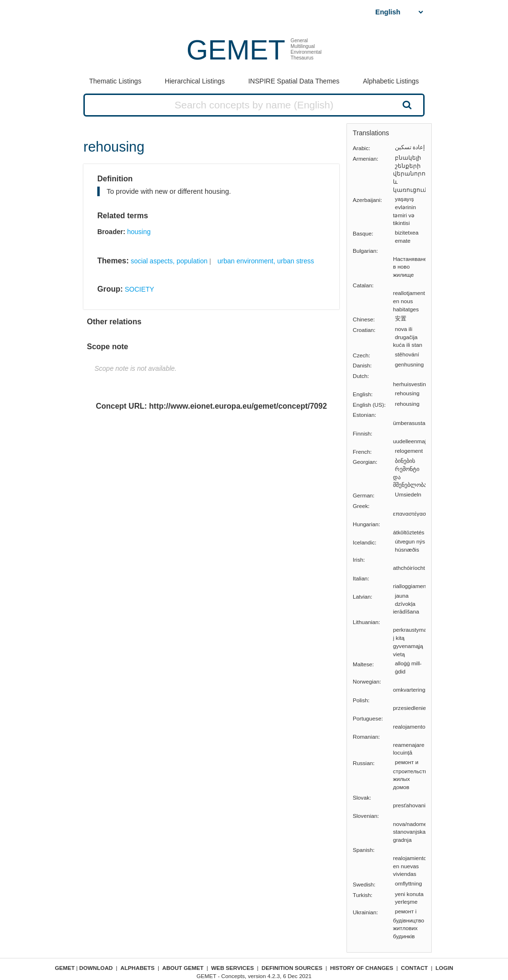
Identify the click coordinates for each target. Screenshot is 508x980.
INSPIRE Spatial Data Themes (294, 81)
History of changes (362, 968)
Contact (415, 968)
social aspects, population (169, 261)
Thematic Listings (115, 81)
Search (406, 105)
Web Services (233, 968)
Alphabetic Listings (391, 81)
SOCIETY (139, 289)
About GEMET (183, 968)
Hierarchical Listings (195, 81)
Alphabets (137, 968)
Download (96, 968)
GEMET (236, 50)
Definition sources (292, 968)
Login (444, 968)
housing (139, 232)
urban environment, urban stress (266, 261)
